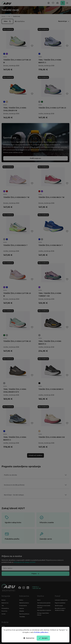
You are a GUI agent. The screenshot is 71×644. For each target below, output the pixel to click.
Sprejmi (43, 638)
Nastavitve (29, 638)
